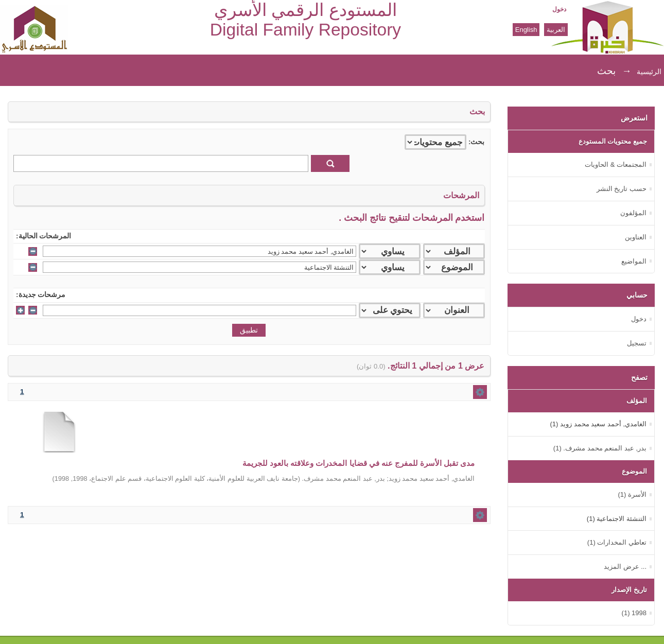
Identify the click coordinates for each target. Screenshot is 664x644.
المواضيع (634, 261)
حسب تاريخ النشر (622, 189)
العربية (556, 30)
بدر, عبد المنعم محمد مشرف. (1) (600, 448)
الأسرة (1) (632, 494)
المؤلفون (633, 213)
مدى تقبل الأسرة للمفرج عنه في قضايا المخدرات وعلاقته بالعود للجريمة (359, 463)
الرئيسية (649, 72)
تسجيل (637, 343)
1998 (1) (634, 613)
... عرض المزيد (625, 567)
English (526, 30)
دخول (559, 9)
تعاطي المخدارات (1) (617, 542)
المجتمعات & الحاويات (616, 164)
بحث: (477, 142)
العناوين (636, 237)
